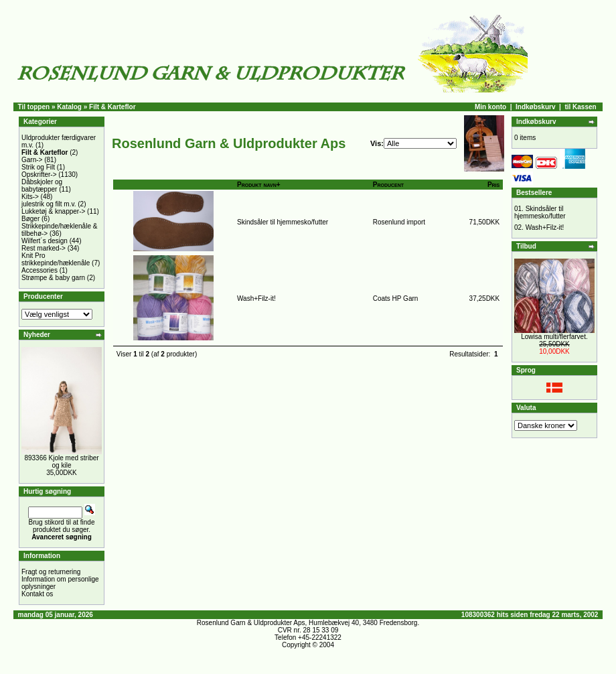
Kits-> (30, 197)
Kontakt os (37, 594)
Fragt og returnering (51, 572)
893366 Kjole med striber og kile (61, 462)
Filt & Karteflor (112, 107)
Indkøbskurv (535, 107)
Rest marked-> (44, 248)
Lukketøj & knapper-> (53, 211)
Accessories (40, 270)
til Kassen (580, 107)
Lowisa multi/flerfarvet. (554, 337)
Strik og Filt (38, 167)
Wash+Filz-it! (256, 298)
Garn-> (32, 160)
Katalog (69, 107)
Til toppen (34, 107)
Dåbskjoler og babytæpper (42, 186)
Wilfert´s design (45, 241)
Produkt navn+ (259, 185)
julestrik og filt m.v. (49, 204)
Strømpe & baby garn (53, 278)
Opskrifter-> (39, 175)
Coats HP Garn (396, 298)
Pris (493, 185)
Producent (388, 185)
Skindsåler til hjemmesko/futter (283, 222)
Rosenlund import (399, 222)
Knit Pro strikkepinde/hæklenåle (56, 259)
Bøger (30, 219)
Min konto (490, 107)
